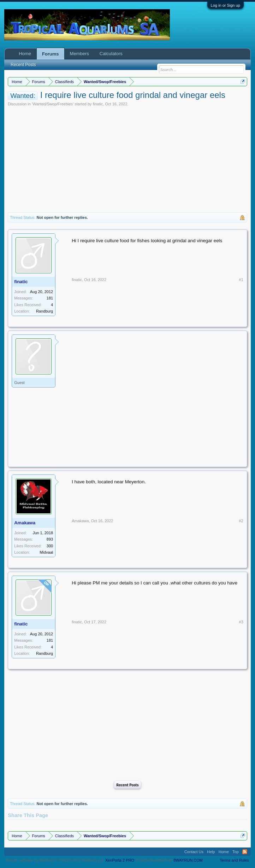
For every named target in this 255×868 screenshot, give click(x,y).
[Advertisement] (127, 159)
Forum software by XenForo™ (55, 860)
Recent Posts (127, 785)
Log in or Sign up (226, 5)
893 (50, 539)
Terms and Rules (234, 860)
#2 (241, 521)
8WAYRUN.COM (188, 860)
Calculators (111, 54)
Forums (51, 54)
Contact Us (194, 852)
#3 (241, 622)
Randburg (45, 311)
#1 (241, 280)
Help (211, 852)
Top (236, 852)
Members (79, 54)
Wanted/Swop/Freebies (53, 104)
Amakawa (25, 523)
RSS (245, 852)
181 (50, 298)
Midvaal (46, 552)
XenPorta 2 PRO (120, 860)
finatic (98, 104)
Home (25, 54)
